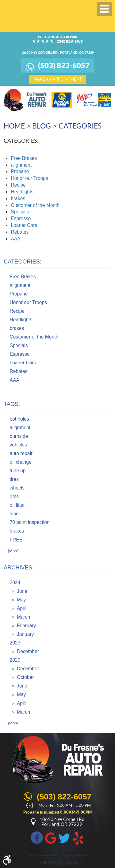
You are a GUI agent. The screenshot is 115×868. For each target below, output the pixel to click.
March (23, 617)
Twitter (64, 838)
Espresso (21, 218)
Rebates (20, 232)
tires (14, 479)
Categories (80, 126)
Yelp (78, 838)
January (25, 634)
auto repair (21, 453)
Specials (20, 212)
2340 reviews (70, 41)
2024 (15, 583)
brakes (18, 198)
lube (14, 514)
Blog (42, 126)
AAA (15, 239)
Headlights (22, 192)
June (22, 591)
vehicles (18, 445)
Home (14, 126)
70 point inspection (30, 522)
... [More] (11, 551)
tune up (18, 471)
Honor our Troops (29, 178)
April (22, 608)
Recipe (18, 185)
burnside (19, 436)
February (26, 626)
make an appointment (58, 79)
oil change (21, 462)
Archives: (19, 568)
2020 (15, 660)
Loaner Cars (24, 225)
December (28, 651)
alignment (21, 165)
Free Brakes (24, 158)
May (21, 600)
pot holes (19, 419)
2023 (15, 643)
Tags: (12, 404)
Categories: (23, 262)
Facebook (37, 838)
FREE (16, 540)
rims (14, 496)
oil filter (17, 505)
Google (51, 838)
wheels (17, 488)
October (25, 677)
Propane (20, 171)
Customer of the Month (35, 205)
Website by (58, 863)
